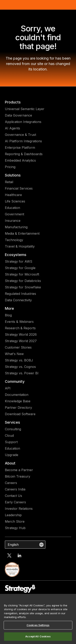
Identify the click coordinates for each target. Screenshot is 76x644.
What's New (14, 354)
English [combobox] (13, 545)
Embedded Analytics (20, 160)
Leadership (13, 515)
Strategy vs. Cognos (20, 367)
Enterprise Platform (20, 148)
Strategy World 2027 (21, 341)
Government (14, 214)
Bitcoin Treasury (18, 476)
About (10, 463)
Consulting (13, 429)
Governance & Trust (20, 135)
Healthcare (13, 195)
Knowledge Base (18, 401)
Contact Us (13, 496)
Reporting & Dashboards (24, 154)
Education (12, 208)
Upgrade (12, 455)
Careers (11, 483)
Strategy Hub (15, 528)
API (8, 388)
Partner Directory (18, 408)
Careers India (15, 489)
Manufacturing (16, 227)
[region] (38, 619)
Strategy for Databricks (23, 281)
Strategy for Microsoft (22, 274)
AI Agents (12, 128)
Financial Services (19, 188)
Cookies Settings (38, 625)
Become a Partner (19, 470)
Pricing (10, 167)
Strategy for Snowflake (23, 287)
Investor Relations (19, 509)
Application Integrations (23, 122)
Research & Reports (20, 328)
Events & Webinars (19, 322)
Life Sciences (15, 201)
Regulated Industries (20, 294)
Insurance (13, 221)
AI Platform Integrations (23, 141)
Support (11, 442)
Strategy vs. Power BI (22, 373)
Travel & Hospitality (20, 246)
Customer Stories (18, 347)
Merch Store (15, 521)
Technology (14, 240)
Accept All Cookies (38, 636)
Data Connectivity (18, 300)
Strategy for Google (20, 268)
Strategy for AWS (19, 261)
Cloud (9, 436)
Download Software (20, 414)
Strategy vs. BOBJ (19, 360)
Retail (9, 182)
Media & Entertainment (22, 233)
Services (12, 422)
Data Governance (18, 115)
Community (15, 381)
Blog (8, 315)
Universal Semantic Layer (25, 109)
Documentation (17, 395)
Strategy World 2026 (21, 334)
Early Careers (15, 502)
